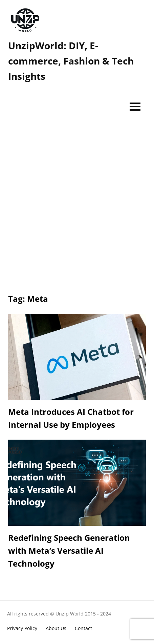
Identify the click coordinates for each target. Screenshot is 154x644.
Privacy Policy (22, 628)
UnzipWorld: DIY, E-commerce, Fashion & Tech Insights (71, 61)
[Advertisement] (77, 204)
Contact (83, 628)
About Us (56, 628)
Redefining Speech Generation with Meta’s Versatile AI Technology (69, 551)
